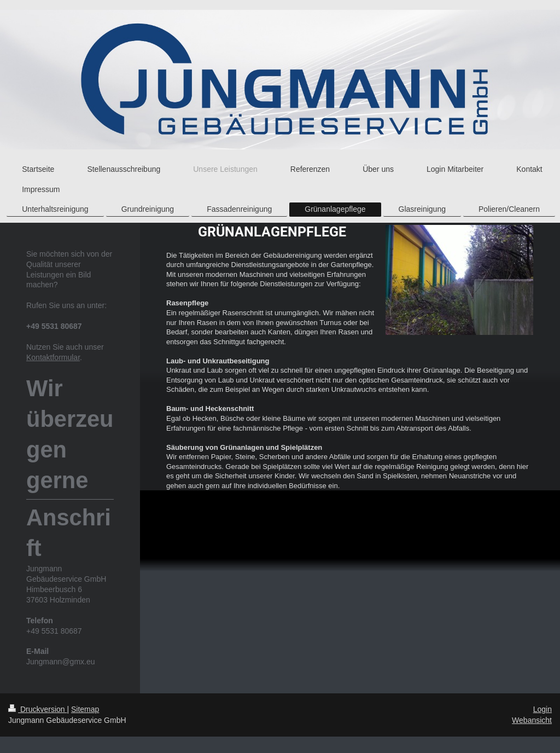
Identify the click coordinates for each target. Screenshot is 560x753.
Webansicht (532, 720)
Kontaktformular (53, 357)
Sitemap (85, 709)
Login (542, 709)
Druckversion (37, 709)
